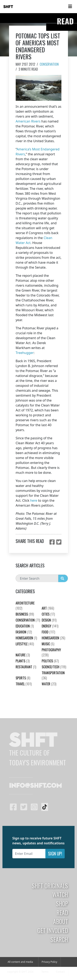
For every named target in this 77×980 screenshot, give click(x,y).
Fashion (24, 632)
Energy (50, 626)
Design (49, 620)
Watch (60, 894)
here (34, 500)
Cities (48, 614)
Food (48, 632)
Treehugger (25, 353)
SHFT (8, 7)
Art (48, 608)
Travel (24, 684)
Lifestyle (25, 644)
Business (25, 614)
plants (23, 661)
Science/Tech (54, 667)
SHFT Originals (50, 886)
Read (62, 912)
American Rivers (28, 121)
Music (48, 644)
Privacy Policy (49, 962)
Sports (23, 678)
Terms (45, 972)
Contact (60, 972)
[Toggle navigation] (70, 7)
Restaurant (26, 667)
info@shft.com (35, 786)
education (25, 626)
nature (23, 655)
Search (59, 939)
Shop (62, 903)
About (61, 921)
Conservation (49, 64)
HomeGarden (26, 638)
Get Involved (53, 930)
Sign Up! (55, 853)
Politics (50, 661)
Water (49, 684)
